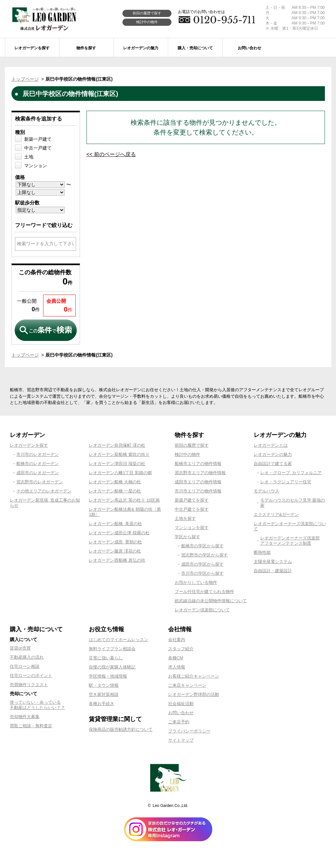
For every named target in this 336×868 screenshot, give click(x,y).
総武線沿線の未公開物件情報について (211, 601)
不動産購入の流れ (27, 657)
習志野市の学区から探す (205, 555)
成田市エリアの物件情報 (198, 482)
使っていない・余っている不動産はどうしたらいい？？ (37, 705)
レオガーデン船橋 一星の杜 (115, 491)
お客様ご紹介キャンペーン (194, 676)
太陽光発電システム (273, 562)
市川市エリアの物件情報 (198, 491)
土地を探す (185, 518)
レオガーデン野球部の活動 (194, 694)
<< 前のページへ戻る (111, 154)
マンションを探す (192, 528)
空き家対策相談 (104, 694)
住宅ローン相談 (25, 666)
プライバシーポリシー (189, 731)
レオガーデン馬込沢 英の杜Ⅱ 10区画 (124, 500)
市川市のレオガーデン (38, 454)
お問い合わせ (181, 713)
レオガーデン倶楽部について (202, 610)
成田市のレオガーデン (38, 473)
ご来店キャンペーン (187, 685)
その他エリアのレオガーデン (44, 491)
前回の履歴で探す (147, 13)
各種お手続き (102, 704)
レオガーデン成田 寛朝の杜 (115, 542)
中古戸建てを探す (192, 509)
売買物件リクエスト (29, 685)
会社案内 (177, 640)
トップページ (25, 79)
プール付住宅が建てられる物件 (204, 592)
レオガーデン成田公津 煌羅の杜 (119, 533)
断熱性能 (262, 552)
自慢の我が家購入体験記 (112, 667)
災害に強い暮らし (106, 658)
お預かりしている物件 (196, 582)
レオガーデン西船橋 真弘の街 (117, 560)
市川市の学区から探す (202, 573)
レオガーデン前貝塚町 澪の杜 (117, 445)
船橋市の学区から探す (202, 546)
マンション (36, 166)
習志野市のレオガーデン (40, 482)
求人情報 (177, 667)
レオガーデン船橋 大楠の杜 (115, 482)
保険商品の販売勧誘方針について (121, 729)
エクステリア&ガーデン (276, 514)
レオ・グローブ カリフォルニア (291, 473)
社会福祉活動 (181, 704)
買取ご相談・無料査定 (31, 726)
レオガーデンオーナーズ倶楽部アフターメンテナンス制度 (290, 541)
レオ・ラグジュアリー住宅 (286, 482)
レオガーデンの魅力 (273, 454)
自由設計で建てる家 (273, 464)
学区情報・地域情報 (108, 676)
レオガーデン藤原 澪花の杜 (115, 551)
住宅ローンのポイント (31, 675)
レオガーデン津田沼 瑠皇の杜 (117, 464)
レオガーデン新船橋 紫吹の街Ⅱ (119, 454)
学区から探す (187, 537)
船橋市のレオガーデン (38, 464)
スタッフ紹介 (181, 649)
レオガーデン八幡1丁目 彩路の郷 (120, 473)
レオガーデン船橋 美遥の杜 (115, 524)
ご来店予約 (179, 722)
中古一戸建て (38, 148)
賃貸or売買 (20, 648)
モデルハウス (266, 491)
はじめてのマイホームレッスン (119, 640)
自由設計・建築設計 (273, 571)
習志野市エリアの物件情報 (200, 473)
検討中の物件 (147, 22)
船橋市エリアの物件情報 (198, 464)
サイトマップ (181, 740)
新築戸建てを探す (192, 500)
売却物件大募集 (25, 717)
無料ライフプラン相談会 (112, 649)
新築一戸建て (38, 139)
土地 (29, 157)
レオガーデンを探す (29, 445)
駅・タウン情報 (104, 685)
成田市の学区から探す (202, 564)
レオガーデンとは (271, 445)
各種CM (176, 658)
